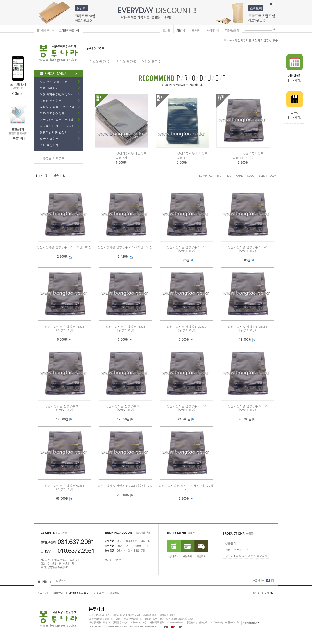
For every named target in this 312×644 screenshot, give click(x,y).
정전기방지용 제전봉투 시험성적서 (246, 556)
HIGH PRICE (224, 176)
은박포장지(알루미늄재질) (57, 120)
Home (228, 40)
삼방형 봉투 (271, 40)
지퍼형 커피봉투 (51, 100)
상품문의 (231, 543)
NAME (239, 176)
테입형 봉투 (150, 61)
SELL (262, 176)
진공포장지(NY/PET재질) (57, 126)
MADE (251, 176)
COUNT (274, 176)
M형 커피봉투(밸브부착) (56, 94)
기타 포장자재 (49, 145)
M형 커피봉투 (49, 88)
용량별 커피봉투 (54, 158)
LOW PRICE (206, 176)
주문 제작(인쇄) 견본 (54, 81)
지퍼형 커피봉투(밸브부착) (58, 107)
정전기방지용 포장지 (54, 132)
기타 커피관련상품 (52, 113)
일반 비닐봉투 (49, 139)
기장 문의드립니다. (237, 550)
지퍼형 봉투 (124, 61)
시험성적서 (60, 580)
